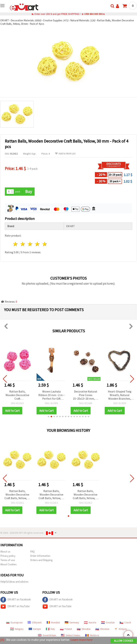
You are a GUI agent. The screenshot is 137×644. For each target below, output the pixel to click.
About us (5, 552)
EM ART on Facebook (16, 600)
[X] (2, 640)
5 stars (45, 244)
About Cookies (8, 564)
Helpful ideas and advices (14, 582)
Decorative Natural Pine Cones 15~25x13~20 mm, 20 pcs (86, 395)
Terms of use (8, 560)
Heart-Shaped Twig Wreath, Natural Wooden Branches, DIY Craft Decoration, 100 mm (120, 395)
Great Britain (47, 635)
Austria (90, 622)
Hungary (17, 629)
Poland (66, 629)
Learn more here (82, 640)
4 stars (37, 244)
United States (71, 635)
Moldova (92, 635)
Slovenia (102, 629)
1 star (16, 244)
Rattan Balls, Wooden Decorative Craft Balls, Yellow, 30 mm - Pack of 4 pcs (17, 495)
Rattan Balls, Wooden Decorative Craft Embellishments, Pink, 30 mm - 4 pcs (17, 395)
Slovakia (84, 629)
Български (14, 622)
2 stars (23, 244)
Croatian (108, 622)
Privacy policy (8, 556)
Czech (125, 622)
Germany (72, 622)
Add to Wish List (65, 154)
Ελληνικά (35, 622)
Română (53, 622)
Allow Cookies (124, 641)
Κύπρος (121, 629)
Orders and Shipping (41, 560)
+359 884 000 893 (93, 14)
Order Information (40, 556)
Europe (35, 629)
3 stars (30, 244)
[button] (49, 417)
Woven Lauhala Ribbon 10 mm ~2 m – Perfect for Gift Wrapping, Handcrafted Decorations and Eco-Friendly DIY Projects (51, 395)
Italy (50, 629)
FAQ (32, 552)
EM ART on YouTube (15, 606)
